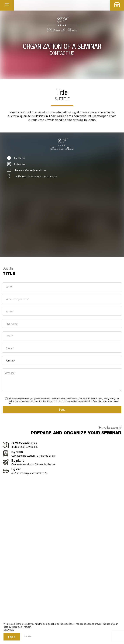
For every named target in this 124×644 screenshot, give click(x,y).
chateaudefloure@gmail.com (30, 170)
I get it (12, 637)
